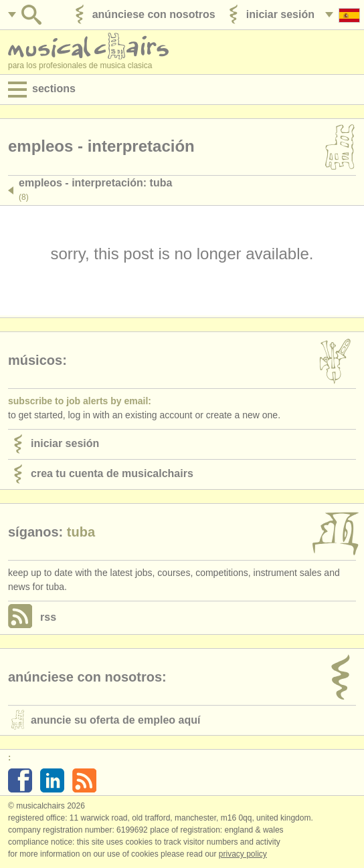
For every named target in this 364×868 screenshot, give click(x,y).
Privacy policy (243, 854)
